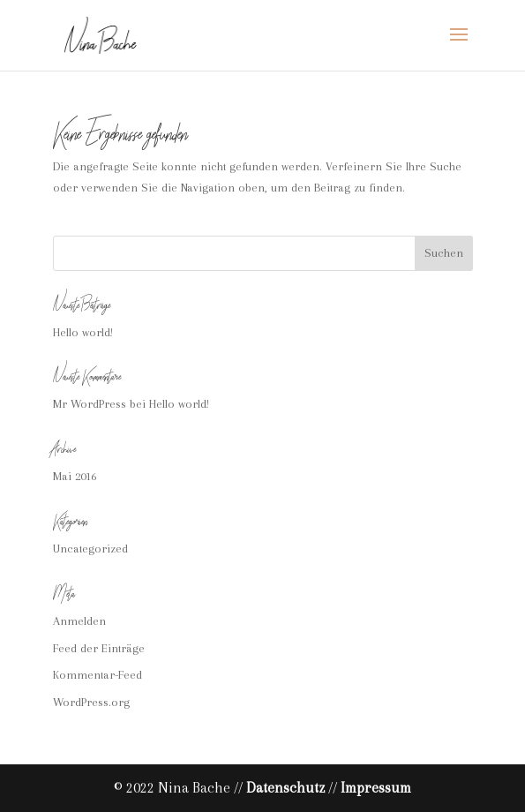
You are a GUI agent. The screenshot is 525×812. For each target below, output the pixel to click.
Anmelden (79, 621)
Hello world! (83, 332)
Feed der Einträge (99, 648)
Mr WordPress (90, 404)
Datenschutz (285, 788)
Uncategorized (90, 549)
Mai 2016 (75, 476)
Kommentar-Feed (97, 675)
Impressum (376, 788)
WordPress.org (91, 702)
